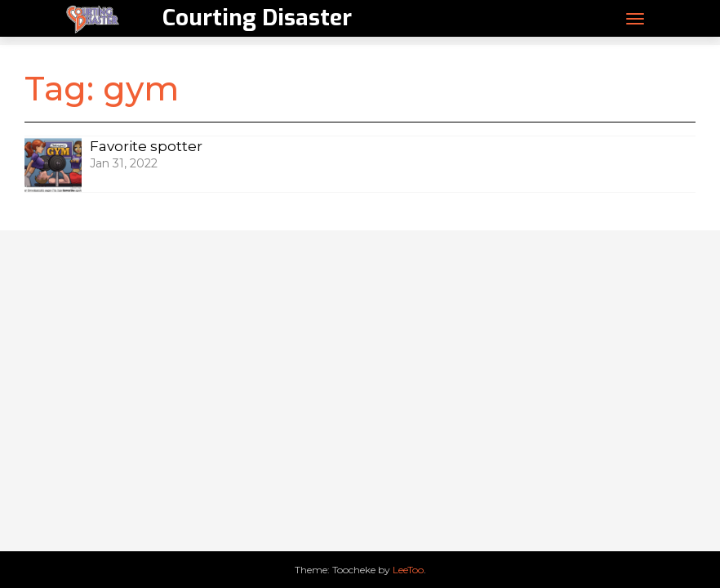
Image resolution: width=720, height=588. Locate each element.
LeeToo (408, 570)
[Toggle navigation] (635, 19)
